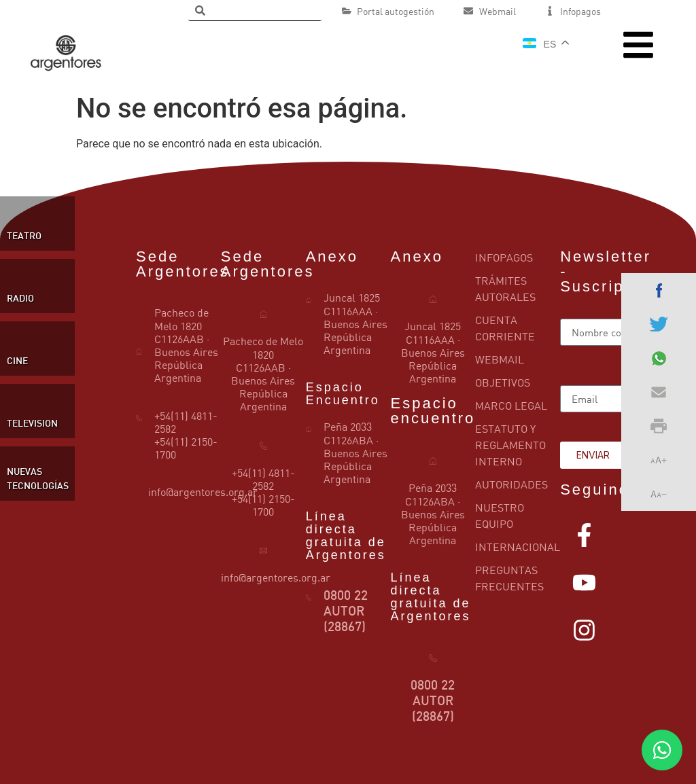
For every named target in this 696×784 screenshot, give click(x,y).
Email (574, 380)
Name (574, 313)
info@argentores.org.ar (203, 492)
